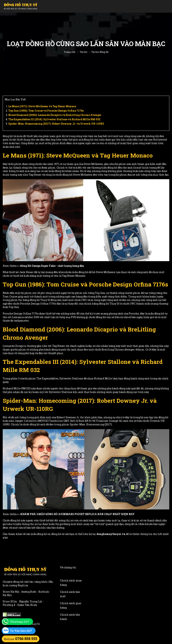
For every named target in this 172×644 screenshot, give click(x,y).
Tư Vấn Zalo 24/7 (21, 631)
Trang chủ (70, 52)
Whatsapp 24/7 (20, 622)
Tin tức (84, 52)
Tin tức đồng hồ (100, 52)
